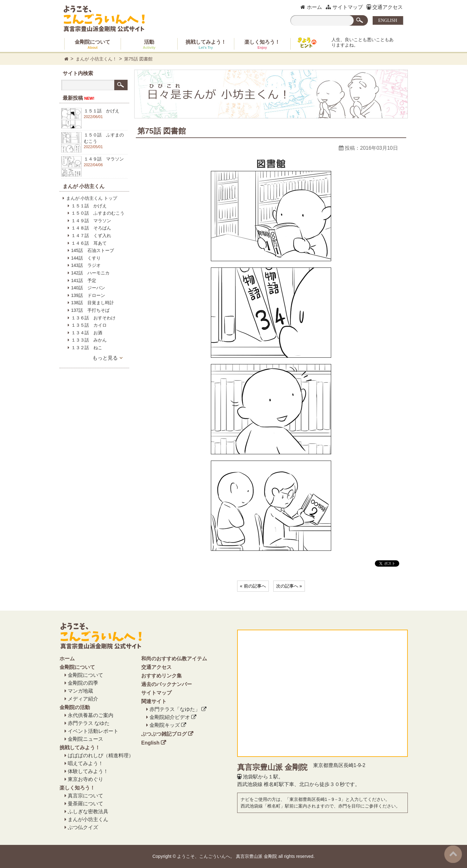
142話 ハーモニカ (90, 273)
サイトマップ (344, 7)
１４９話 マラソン (91, 221)
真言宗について (85, 796)
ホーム (311, 7)
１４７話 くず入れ (91, 236)
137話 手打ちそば (90, 310)
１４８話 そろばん (91, 228)
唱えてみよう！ (85, 763)
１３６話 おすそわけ (93, 318)
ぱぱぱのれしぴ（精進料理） (101, 755)
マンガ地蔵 (80, 691)
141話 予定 (84, 280)
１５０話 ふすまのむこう (98, 213)
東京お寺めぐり (85, 779)
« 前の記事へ (253, 586)
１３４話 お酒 (87, 333)
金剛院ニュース (85, 739)
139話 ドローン (88, 295)
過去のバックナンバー (167, 684)
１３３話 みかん (89, 340)
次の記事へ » (289, 586)
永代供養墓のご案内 (91, 715)
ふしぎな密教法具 (88, 811)
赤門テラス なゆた (89, 723)
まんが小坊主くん (88, 819)
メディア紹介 (83, 699)
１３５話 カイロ (89, 325)
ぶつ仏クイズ (83, 827)
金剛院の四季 (83, 683)
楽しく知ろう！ (262, 44)
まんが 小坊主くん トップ (92, 198)
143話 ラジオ (86, 265)
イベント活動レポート (93, 731)
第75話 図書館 (138, 59)
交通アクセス (385, 7)
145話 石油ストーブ (93, 250)
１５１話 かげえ (89, 206)
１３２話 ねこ (87, 348)
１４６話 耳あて (89, 243)
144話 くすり (86, 258)
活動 (149, 44)
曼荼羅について (85, 804)
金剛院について (92, 44)
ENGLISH (388, 20)
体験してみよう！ (88, 771)
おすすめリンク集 (161, 676)
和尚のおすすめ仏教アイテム (174, 659)
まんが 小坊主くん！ (96, 59)
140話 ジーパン (88, 288)
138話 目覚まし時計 (93, 303)
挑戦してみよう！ (206, 44)
